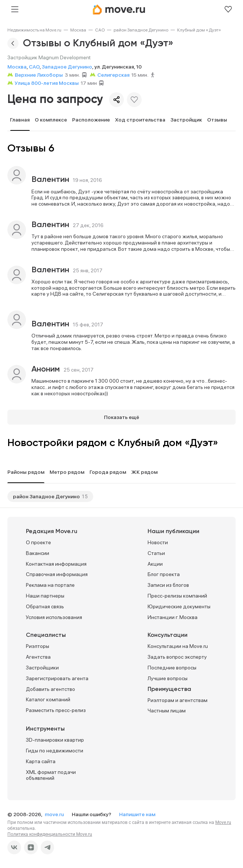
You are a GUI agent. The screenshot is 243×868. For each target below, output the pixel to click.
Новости (158, 542)
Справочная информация (57, 574)
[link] (34, 30)
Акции (155, 564)
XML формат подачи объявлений (51, 775)
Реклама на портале (50, 585)
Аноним (46, 369)
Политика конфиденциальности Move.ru (50, 834)
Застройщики (42, 668)
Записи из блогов (168, 585)
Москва (78, 30)
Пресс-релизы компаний (177, 596)
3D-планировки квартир (55, 740)
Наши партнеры (45, 596)
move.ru (55, 814)
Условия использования (54, 617)
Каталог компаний (48, 699)
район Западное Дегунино (141, 30)
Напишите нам (137, 814)
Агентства (38, 657)
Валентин (50, 180)
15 (85, 496)
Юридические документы (179, 606)
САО (100, 30)
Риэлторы (38, 646)
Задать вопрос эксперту (177, 657)
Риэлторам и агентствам (178, 700)
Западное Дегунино (67, 67)
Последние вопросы (172, 668)
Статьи (156, 553)
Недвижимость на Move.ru (34, 30)
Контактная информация (56, 564)
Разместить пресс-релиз (56, 710)
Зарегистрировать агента (57, 678)
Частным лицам (167, 711)
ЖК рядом (144, 472)
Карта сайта (41, 761)
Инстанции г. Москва (173, 617)
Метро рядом (67, 472)
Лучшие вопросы (168, 678)
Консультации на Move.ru (178, 646)
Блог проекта (164, 574)
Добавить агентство (50, 689)
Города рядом (108, 472)
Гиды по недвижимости (55, 751)
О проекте (38, 542)
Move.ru (223, 822)
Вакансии (38, 553)
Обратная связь (45, 606)
